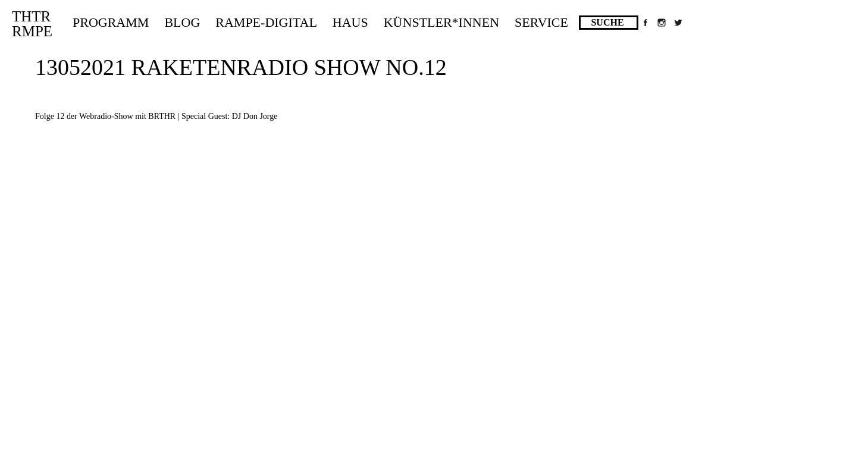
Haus (350, 22)
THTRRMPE (32, 24)
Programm (111, 22)
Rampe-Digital (266, 22)
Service (541, 22)
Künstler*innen (441, 22)
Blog (182, 22)
